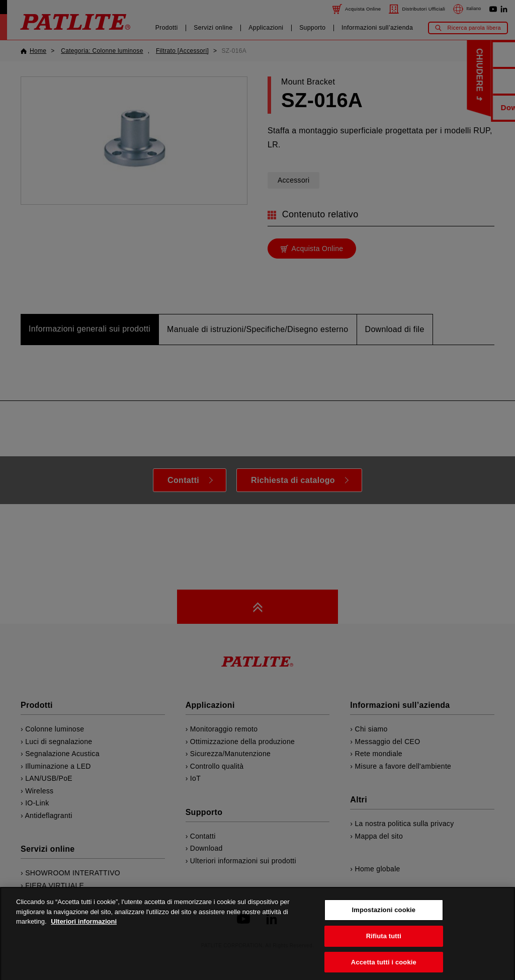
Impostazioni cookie (384, 919)
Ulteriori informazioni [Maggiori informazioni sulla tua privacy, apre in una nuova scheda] (84, 930)
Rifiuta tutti (384, 945)
